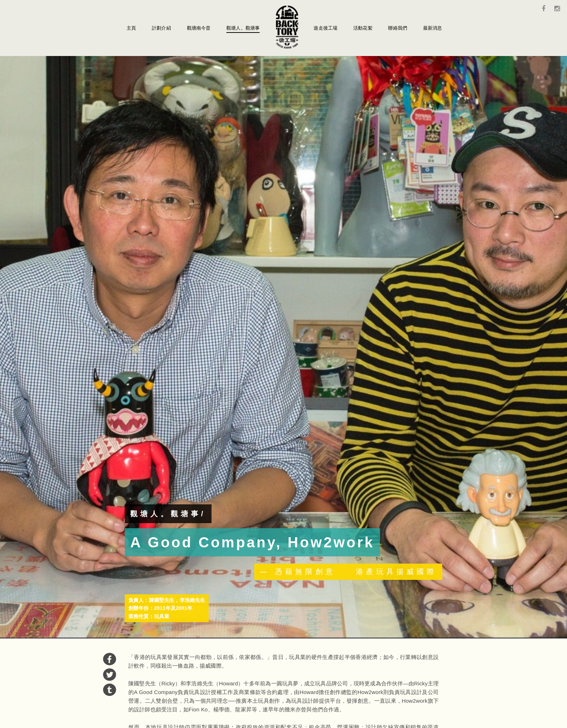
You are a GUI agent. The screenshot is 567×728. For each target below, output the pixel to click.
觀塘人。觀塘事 (243, 28)
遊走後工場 (325, 28)
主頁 (131, 28)
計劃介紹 (161, 28)
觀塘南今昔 (199, 28)
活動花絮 (363, 28)
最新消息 (433, 28)
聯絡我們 (398, 28)
